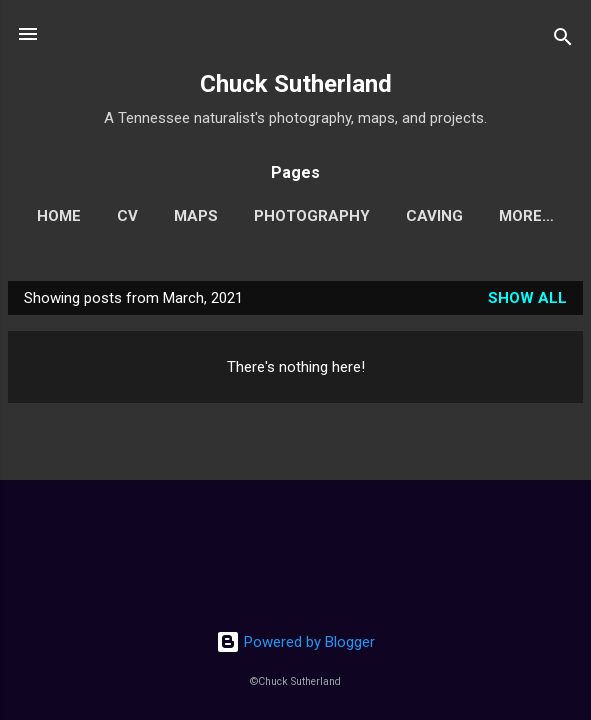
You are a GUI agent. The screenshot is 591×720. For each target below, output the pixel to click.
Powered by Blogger (295, 642)
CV (127, 216)
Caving (434, 216)
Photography (312, 216)
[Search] (563, 40)
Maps (196, 216)
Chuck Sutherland (296, 84)
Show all (527, 298)
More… (526, 216)
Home (59, 216)
